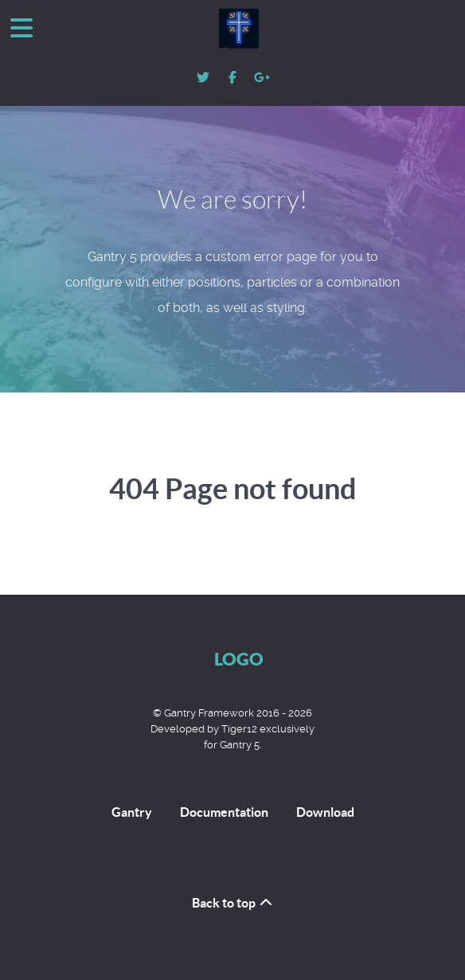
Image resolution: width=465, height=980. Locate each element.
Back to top (233, 903)
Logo (239, 659)
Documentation (224, 812)
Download (325, 812)
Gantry (132, 812)
